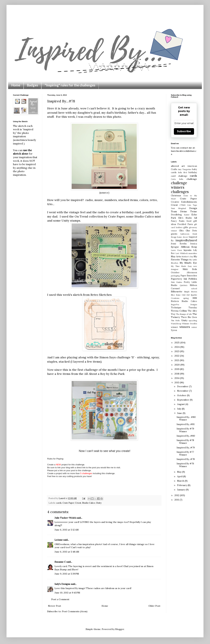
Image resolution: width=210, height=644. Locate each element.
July (179, 409)
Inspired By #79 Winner (185, 430)
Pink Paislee (177, 282)
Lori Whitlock (182, 253)
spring (186, 298)
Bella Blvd (183, 172)
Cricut (78, 503)
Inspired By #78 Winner (185, 442)
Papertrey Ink (179, 279)
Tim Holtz (175, 321)
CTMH (182, 205)
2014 (177, 378)
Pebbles (193, 279)
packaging (175, 276)
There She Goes (189, 317)
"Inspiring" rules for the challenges (70, 85)
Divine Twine (189, 211)
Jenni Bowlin (179, 244)
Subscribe (184, 131)
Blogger (120, 629)
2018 (177, 374)
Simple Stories (191, 292)
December (183, 386)
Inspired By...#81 (186, 424)
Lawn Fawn (176, 250)
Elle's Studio (185, 218)
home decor (182, 237)
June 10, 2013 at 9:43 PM (67, 593)
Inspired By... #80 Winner (186, 418)
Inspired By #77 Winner (185, 453)
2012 (177, 495)
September (183, 400)
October (182, 395)
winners (185, 327)
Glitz (181, 231)
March (181, 481)
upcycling (193, 321)
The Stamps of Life (184, 314)
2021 (177, 360)
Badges (32, 85)
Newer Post (55, 606)
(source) (104, 193)
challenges (180, 192)
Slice (173, 295)
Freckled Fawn (185, 224)
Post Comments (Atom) (75, 611)
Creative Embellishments (184, 202)
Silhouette (177, 292)
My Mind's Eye (188, 263)
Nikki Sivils (190, 269)
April (180, 476)
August (181, 404)
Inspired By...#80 (186, 436)
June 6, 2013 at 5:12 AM (67, 530)
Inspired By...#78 (186, 459)
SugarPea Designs (184, 305)
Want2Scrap (176, 324)
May (180, 472)
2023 (177, 351)
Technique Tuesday (184, 307)
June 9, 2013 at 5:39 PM (67, 574)
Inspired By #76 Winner (185, 465)
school (194, 289)
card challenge (179, 176)
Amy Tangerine (185, 169)
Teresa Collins (179, 311)
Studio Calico (89, 503)
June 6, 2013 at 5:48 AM (67, 552)
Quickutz (184, 285)
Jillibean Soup (189, 247)
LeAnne (59, 540)
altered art (178, 166)
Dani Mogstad (178, 208)
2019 (177, 369)
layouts (188, 250)
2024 (177, 347)
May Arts (176, 256)
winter (194, 327)
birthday (193, 172)
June (180, 413)
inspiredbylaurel (186, 240)
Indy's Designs (62, 584)
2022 (177, 356)
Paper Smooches (189, 276)
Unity (99, 503)
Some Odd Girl (183, 295)
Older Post (154, 606)
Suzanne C (60, 562)
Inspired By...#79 (186, 448)
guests (174, 234)
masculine (193, 253)
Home (16, 85)
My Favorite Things (184, 258)
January (182, 490)
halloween (185, 234)
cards (59, 503)
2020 (177, 365)
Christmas (176, 195)
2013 (177, 382)
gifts (186, 227)
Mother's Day (187, 257)
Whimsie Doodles (189, 324)
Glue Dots (191, 231)
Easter (187, 215)
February (182, 485)
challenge (192, 179)
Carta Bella (177, 179)
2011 (177, 500)
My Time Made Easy (181, 266)
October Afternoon (184, 272)
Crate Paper (68, 503)
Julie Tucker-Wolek (65, 518)
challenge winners (179, 185)
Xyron (174, 330)
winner (174, 327)
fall (196, 218)
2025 (177, 343)
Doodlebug (176, 215)
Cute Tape (192, 205)
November (183, 391)
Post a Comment (60, 599)
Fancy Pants (178, 221)
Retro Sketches (101, 295)
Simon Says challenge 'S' (117, 357)
